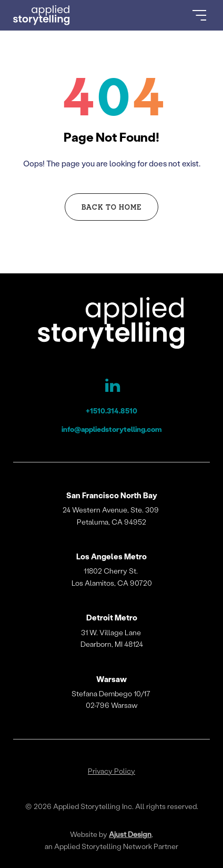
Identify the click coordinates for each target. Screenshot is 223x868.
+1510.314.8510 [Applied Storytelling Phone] (111, 411)
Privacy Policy (111, 771)
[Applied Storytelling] (111, 325)
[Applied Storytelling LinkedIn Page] (111, 388)
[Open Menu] (199, 15)
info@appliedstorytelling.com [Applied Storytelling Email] (112, 429)
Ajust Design (130, 834)
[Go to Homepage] (42, 15)
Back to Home (111, 207)
